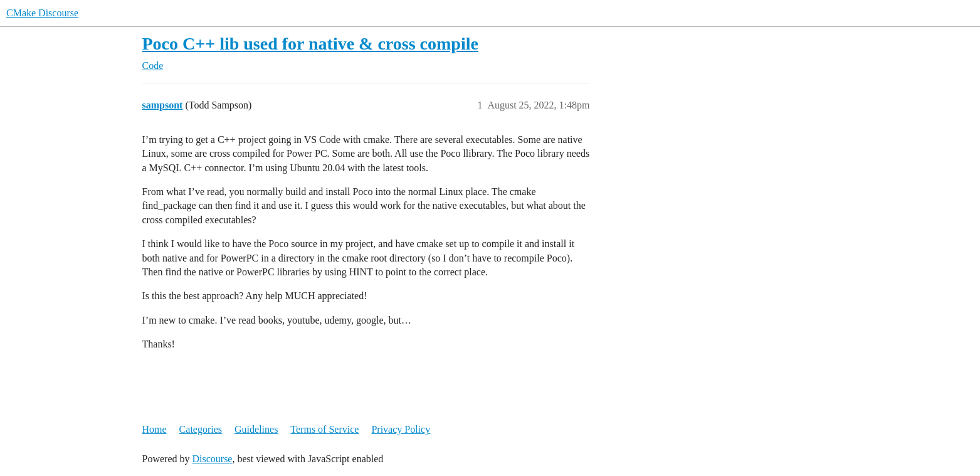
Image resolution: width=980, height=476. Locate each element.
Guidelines (256, 429)
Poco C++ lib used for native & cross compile (310, 44)
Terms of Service (324, 429)
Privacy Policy (401, 429)
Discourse (212, 459)
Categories (201, 429)
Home (155, 429)
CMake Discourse (42, 13)
